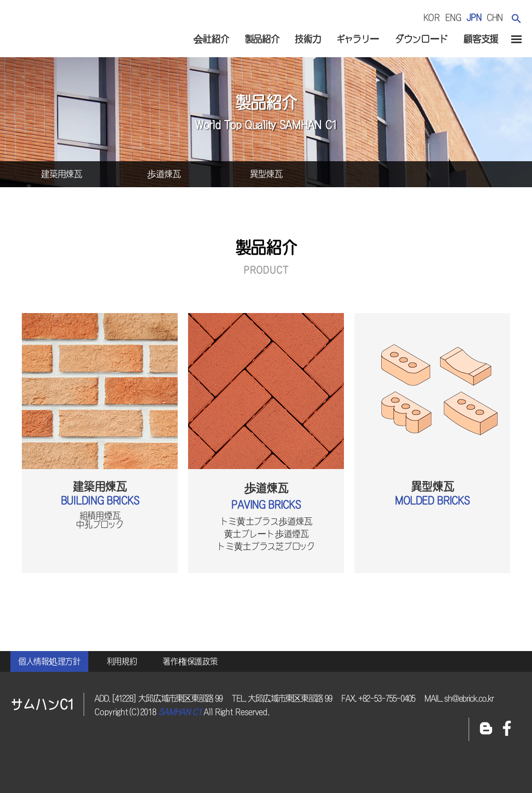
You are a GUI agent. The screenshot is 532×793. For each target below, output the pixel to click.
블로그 (486, 729)
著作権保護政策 (190, 661)
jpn (474, 17)
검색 (516, 18)
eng (453, 17)
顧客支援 (481, 39)
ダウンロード (421, 39)
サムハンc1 (67, 36)
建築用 (62, 174)
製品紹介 (262, 39)
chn (495, 17)
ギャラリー (358, 39)
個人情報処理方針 (49, 661)
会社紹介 (211, 39)
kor (432, 17)
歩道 (164, 174)
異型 (266, 174)
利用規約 (122, 661)
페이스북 (507, 729)
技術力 (308, 39)
